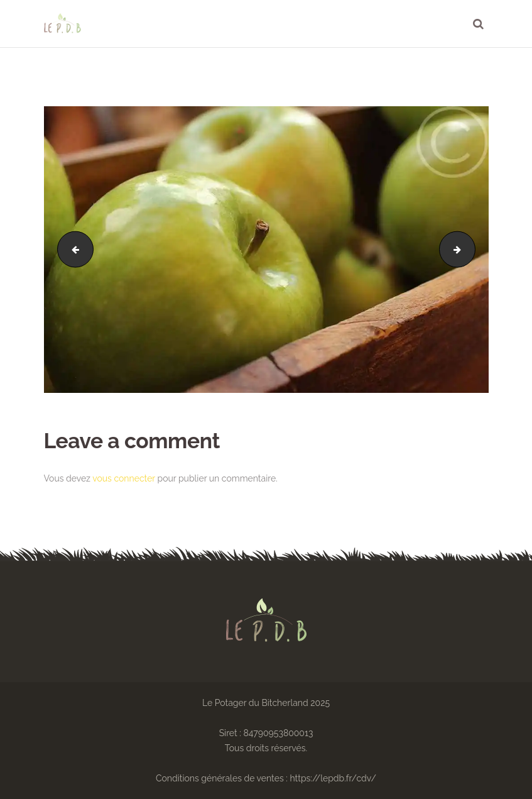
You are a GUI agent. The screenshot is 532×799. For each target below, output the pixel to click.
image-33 (471, 250)
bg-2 (71, 250)
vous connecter (124, 478)
